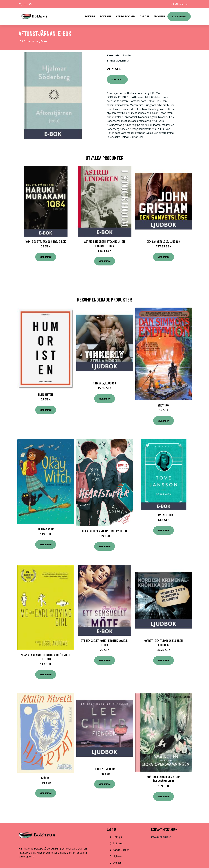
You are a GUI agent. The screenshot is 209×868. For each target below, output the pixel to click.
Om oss (117, 863)
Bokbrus (106, 16)
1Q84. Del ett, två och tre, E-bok (46, 241)
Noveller (127, 55)
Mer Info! (117, 79)
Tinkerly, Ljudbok (104, 383)
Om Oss (144, 16)
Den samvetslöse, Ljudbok (163, 241)
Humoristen (46, 394)
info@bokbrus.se (180, 4)
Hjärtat (46, 778)
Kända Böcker (125, 16)
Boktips (90, 16)
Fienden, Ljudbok (104, 769)
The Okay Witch (46, 529)
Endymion (164, 405)
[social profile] (30, 4)
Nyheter (160, 16)
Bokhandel (179, 16)
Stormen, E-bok (163, 515)
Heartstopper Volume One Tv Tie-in (104, 531)
